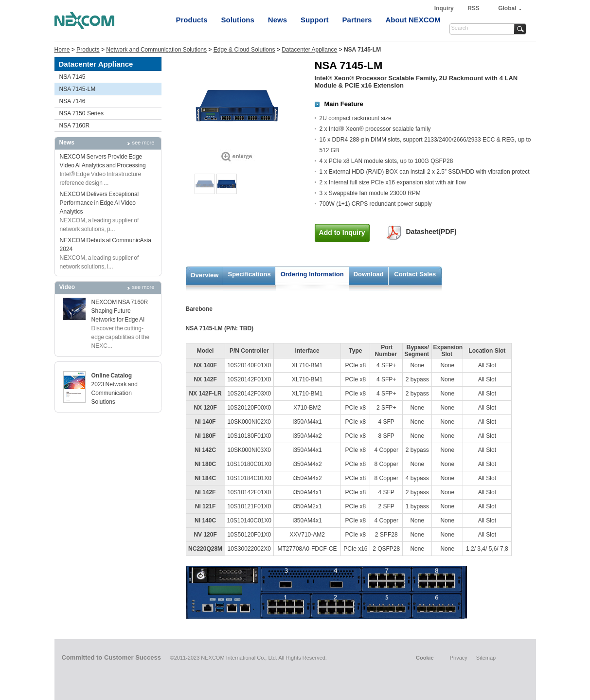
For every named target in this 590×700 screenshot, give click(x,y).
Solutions (238, 20)
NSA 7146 (72, 101)
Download (369, 274)
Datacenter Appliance (309, 50)
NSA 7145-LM (78, 89)
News (277, 20)
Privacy (459, 658)
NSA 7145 (72, 77)
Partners (357, 20)
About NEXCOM (413, 20)
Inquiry (445, 8)
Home (62, 50)
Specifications (250, 274)
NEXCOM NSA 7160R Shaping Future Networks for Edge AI (120, 311)
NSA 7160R (75, 126)
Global (507, 8)
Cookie (425, 658)
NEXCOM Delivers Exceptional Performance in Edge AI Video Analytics (99, 203)
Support (315, 20)
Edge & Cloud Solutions (244, 50)
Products (192, 20)
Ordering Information (312, 274)
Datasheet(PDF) (431, 232)
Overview (205, 275)
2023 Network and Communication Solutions (115, 393)
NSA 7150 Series (81, 113)
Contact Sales (415, 274)
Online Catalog (112, 376)
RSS (474, 8)
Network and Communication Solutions (156, 50)
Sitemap (486, 658)
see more (143, 143)
